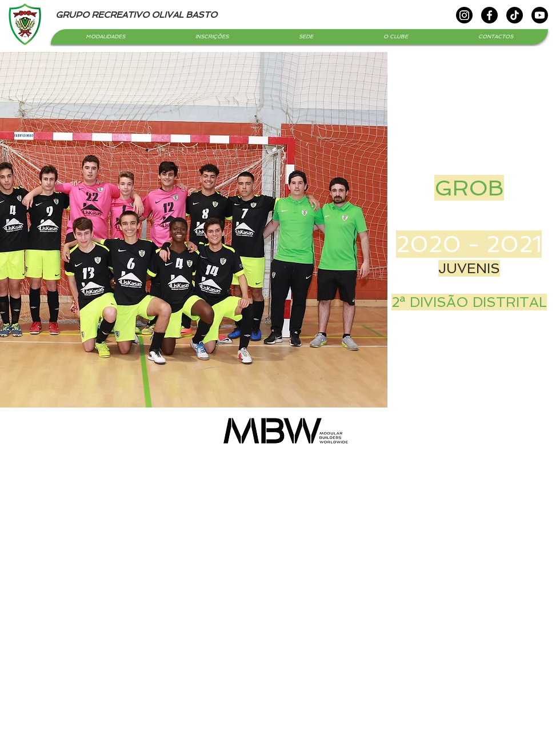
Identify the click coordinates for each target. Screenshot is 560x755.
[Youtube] (540, 15)
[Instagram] (464, 15)
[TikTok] (515, 15)
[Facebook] (489, 15)
